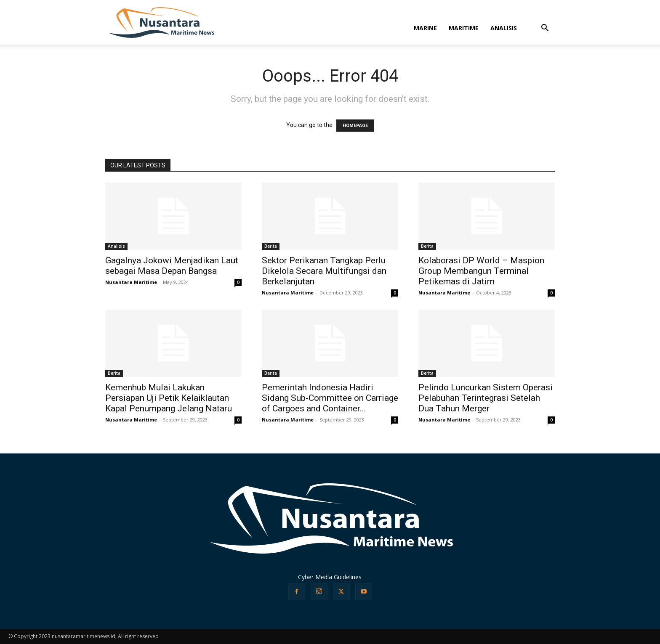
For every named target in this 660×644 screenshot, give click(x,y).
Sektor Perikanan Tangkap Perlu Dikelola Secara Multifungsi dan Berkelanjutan (324, 271)
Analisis (116, 246)
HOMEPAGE (355, 126)
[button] (545, 29)
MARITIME (464, 28)
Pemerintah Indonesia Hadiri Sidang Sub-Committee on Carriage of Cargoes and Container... (330, 398)
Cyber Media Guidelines (330, 577)
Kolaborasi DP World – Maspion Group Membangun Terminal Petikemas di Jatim (481, 271)
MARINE (425, 28)
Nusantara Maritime (131, 282)
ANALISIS (504, 28)
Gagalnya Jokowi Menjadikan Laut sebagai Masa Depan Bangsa (172, 266)
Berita (271, 246)
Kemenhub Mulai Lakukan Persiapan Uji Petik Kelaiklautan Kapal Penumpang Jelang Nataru (169, 398)
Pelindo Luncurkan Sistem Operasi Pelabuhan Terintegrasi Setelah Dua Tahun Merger (486, 398)
